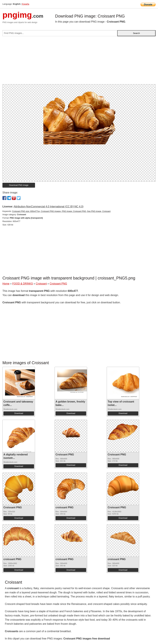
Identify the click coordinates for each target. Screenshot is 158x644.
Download (19, 413)
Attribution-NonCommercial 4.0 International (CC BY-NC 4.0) (48, 207)
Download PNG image (19, 185)
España (26, 4)
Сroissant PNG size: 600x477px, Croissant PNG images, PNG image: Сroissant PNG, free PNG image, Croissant (61, 211)
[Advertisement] (79, 62)
